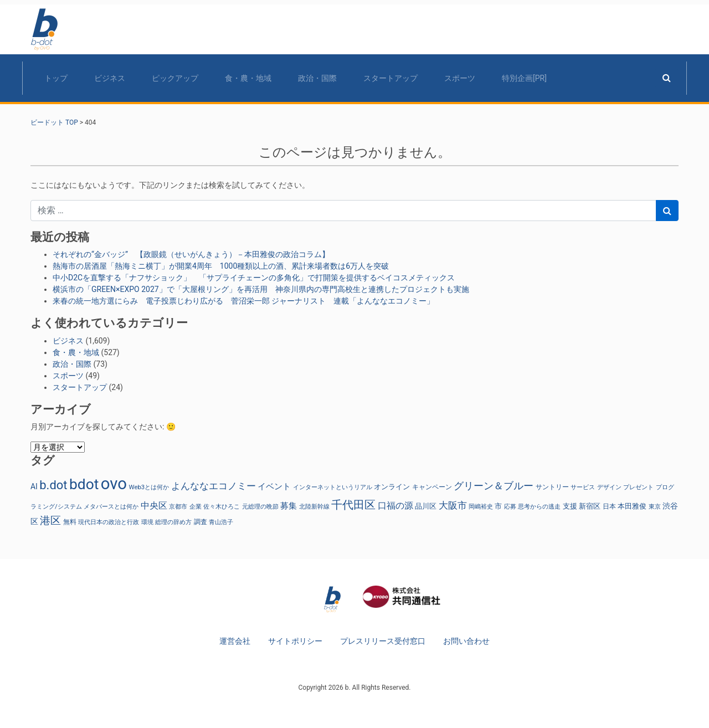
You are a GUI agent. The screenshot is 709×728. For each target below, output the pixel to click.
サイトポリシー (295, 641)
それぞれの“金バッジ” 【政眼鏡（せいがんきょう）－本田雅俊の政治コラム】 (191, 254)
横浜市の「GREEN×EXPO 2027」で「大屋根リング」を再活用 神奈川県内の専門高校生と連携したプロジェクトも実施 (261, 289)
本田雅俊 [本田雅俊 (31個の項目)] (632, 506)
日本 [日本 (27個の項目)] (609, 506)
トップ (56, 78)
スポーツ (460, 78)
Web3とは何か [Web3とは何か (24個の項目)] (149, 487)
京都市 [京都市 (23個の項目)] (178, 507)
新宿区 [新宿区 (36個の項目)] (590, 506)
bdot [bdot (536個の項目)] (84, 484)
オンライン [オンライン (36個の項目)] (392, 487)
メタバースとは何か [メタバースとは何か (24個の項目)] (111, 506)
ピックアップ (175, 78)
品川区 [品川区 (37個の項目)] (426, 506)
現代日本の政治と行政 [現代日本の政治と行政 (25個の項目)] (109, 522)
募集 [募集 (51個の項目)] (289, 506)
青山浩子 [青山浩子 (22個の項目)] (221, 522)
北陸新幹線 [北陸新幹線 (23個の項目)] (314, 507)
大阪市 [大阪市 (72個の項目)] (453, 506)
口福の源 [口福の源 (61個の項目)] (395, 506)
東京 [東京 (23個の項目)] (655, 507)
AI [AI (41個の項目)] (34, 486)
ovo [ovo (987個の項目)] (114, 484)
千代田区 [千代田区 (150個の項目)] (353, 505)
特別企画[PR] (524, 78)
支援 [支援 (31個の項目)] (570, 506)
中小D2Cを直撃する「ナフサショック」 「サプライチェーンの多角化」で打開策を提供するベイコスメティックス (254, 278)
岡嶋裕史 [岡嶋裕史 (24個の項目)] (481, 506)
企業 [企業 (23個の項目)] (196, 507)
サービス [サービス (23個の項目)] (583, 487)
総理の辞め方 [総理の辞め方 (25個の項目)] (173, 522)
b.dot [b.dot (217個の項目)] (53, 485)
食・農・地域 (248, 78)
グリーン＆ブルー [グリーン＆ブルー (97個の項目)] (494, 486)
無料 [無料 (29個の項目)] (70, 522)
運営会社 (235, 641)
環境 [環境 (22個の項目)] (147, 522)
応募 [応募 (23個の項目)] (510, 507)
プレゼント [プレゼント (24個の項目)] (638, 487)
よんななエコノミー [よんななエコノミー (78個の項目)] (214, 486)
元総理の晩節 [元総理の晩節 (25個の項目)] (260, 506)
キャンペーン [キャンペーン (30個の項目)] (432, 487)
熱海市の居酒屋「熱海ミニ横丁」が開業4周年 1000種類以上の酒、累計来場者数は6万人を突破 (221, 266)
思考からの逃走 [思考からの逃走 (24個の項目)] (539, 506)
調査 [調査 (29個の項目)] (201, 522)
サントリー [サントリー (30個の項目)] (552, 487)
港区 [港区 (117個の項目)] (50, 521)
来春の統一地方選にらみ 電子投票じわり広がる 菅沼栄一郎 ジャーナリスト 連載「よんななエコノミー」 (243, 301)
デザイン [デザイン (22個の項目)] (609, 487)
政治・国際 (317, 78)
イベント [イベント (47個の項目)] (274, 487)
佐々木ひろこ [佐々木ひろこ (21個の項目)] (222, 507)
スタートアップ (391, 78)
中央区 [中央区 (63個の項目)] (154, 506)
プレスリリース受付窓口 (383, 641)
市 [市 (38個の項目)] (498, 506)
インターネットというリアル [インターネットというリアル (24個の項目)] (333, 487)
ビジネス (110, 78)
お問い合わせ (466, 641)
